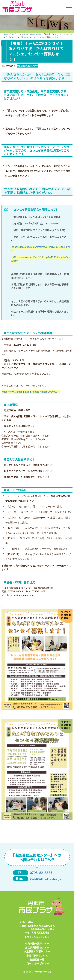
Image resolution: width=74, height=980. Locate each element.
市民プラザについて (37, 956)
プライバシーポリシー (37, 964)
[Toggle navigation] (69, 8)
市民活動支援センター (37, 944)
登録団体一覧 (37, 960)
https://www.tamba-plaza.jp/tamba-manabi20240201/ (31, 392)
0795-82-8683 (41, 873)
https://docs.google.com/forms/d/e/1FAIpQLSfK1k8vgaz (41, 249)
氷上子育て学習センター (37, 952)
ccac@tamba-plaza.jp (46, 879)
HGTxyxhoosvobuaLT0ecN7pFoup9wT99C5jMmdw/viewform (40, 259)
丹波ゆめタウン (41, 929)
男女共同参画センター (37, 948)
